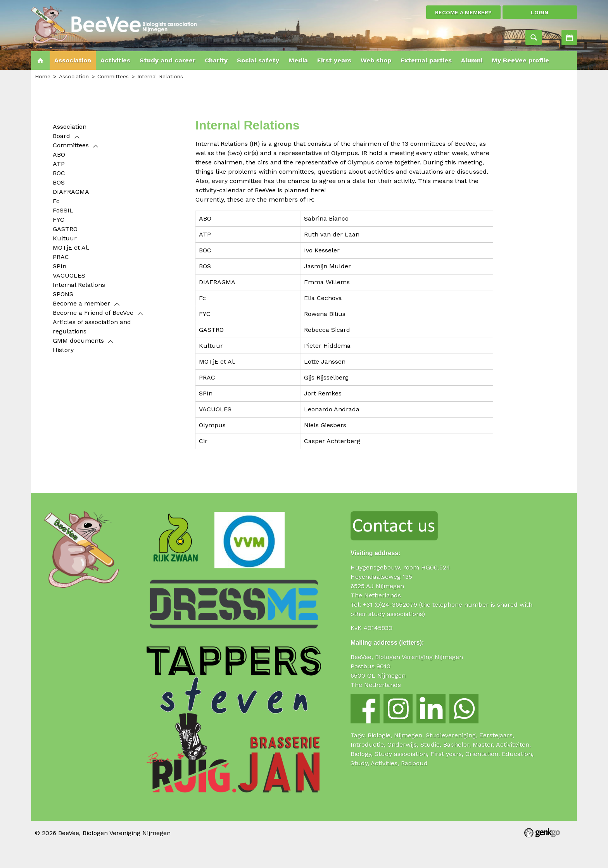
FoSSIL (63, 210)
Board (61, 136)
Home (40, 60)
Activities (569, 38)
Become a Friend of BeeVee (93, 313)
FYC (59, 220)
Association (73, 60)
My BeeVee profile (520, 60)
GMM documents (78, 341)
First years (334, 60)
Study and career (168, 60)
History (63, 350)
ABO (59, 154)
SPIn (60, 266)
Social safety (258, 60)
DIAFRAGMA (71, 192)
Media (298, 60)
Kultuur (65, 238)
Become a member (81, 303)
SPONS (63, 294)
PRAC (61, 257)
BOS (59, 182)
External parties (426, 60)
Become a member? (463, 12)
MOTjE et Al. (71, 248)
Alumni (472, 60)
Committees (113, 76)
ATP (59, 164)
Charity (216, 60)
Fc (56, 201)
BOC (59, 173)
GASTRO (65, 229)
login (540, 12)
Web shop (376, 60)
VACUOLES (69, 275)
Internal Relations (160, 76)
